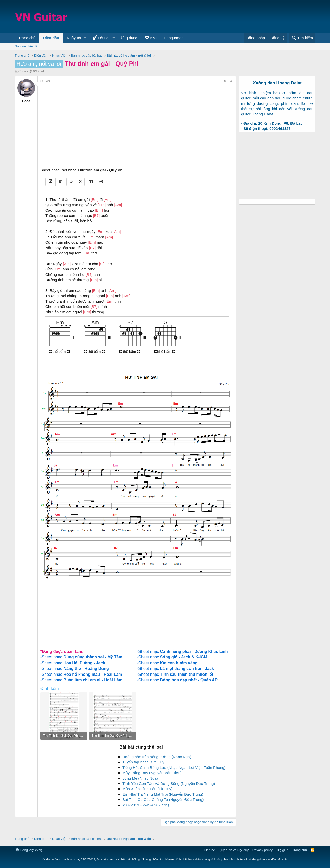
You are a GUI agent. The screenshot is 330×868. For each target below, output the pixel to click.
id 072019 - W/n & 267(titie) (146, 805)
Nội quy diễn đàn (27, 46)
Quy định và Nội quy (234, 850)
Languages (174, 38)
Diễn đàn (51, 38)
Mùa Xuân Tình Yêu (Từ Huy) (147, 789)
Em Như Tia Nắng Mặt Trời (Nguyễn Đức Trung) (163, 794)
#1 (232, 81)
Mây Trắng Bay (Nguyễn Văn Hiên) (152, 773)
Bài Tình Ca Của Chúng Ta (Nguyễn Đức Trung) (163, 800)
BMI (151, 38)
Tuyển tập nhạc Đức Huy (143, 762)
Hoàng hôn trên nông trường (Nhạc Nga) (157, 757)
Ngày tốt (74, 38)
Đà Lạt (101, 38)
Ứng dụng (129, 38)
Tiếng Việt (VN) (29, 850)
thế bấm (59, 352)
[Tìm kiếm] (302, 38)
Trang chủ (27, 38)
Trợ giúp (282, 850)
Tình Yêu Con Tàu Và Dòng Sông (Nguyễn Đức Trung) (169, 783)
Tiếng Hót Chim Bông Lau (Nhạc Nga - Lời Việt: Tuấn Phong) (174, 767)
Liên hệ (210, 850)
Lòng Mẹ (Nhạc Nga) (140, 778)
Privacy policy (263, 850)
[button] (85, 38)
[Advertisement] (223, 17)
